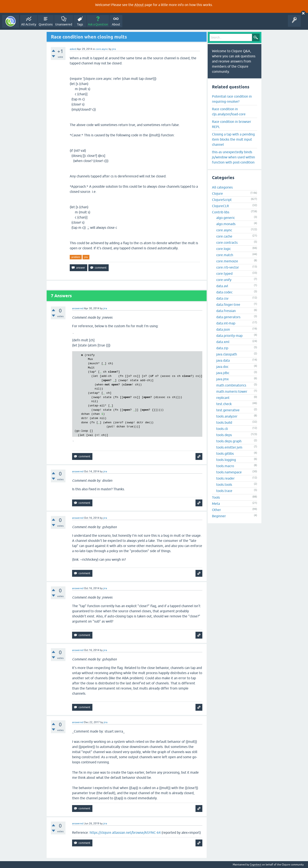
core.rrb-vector (228, 267)
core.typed (224, 273)
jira (86, 257)
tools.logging (226, 460)
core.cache (224, 236)
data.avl (222, 286)
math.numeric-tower (232, 391)
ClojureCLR (220, 206)
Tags (80, 24)
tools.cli (222, 429)
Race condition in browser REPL (232, 124)
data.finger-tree (228, 305)
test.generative (228, 410)
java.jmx (222, 379)
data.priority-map (229, 336)
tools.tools (224, 485)
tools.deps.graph (229, 441)
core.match (225, 255)
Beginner (219, 516)
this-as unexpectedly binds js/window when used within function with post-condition (233, 157)
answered (78, 308)
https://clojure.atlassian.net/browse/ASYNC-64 (125, 832)
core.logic (224, 249)
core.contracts (227, 242)
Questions (46, 24)
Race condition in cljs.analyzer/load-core (229, 111)
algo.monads (226, 224)
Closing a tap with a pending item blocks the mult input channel (233, 139)
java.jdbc (223, 373)
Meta (216, 504)
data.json (223, 329)
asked (73, 49)
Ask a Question (98, 24)
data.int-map (226, 323)
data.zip (222, 348)
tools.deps (224, 435)
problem (76, 257)
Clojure (217, 193)
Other (216, 510)
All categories (222, 187)
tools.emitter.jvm (229, 447)
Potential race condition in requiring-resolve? (232, 99)
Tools (216, 497)
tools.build (224, 422)
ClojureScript (222, 200)
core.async (102, 49)
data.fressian (226, 311)
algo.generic (226, 218)
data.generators (228, 317)
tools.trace (224, 491)
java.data (223, 360)
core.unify (224, 280)
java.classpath (227, 354)
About (139, 5)
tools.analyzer (227, 416)
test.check (224, 404)
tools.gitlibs (225, 453)
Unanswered (64, 24)
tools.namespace (229, 472)
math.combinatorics (231, 385)
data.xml (223, 342)
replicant (223, 398)
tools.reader (225, 478)
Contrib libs (221, 212)
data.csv (222, 298)
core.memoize (227, 261)
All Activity (29, 24)
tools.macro (225, 466)
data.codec (224, 292)
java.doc (222, 367)
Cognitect (256, 865)
